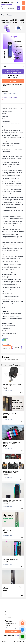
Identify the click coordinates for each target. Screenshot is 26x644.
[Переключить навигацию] (23, 3)
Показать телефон (13, 71)
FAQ (6, 615)
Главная (3, 15)
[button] (2, 28)
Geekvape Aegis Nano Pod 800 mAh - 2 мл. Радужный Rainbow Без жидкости (13, 559)
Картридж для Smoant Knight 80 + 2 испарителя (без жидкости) (13, 385)
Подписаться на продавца (9, 97)
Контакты (8, 606)
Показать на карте (19, 106)
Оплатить (13, 81)
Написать (17, 347)
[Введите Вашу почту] (15, 628)
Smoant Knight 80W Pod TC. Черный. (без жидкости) (11, 414)
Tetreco (5, 2)
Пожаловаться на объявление (10, 100)
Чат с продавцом (13, 76)
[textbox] (18, 2)
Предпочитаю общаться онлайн (7, 347)
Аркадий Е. (5, 91)
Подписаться (13, 631)
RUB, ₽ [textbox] (13, 2)
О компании (8, 603)
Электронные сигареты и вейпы (14, 15)
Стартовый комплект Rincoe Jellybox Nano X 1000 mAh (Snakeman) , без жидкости (11, 472)
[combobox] (13, 2)
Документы (8, 618)
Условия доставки (7, 88)
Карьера (7, 609)
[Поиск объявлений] (10, 8)
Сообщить (18, 636)
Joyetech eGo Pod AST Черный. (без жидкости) (13, 588)
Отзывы (7, 612)
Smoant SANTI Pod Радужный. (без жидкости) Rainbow (13, 501)
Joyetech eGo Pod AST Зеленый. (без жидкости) (12, 530)
